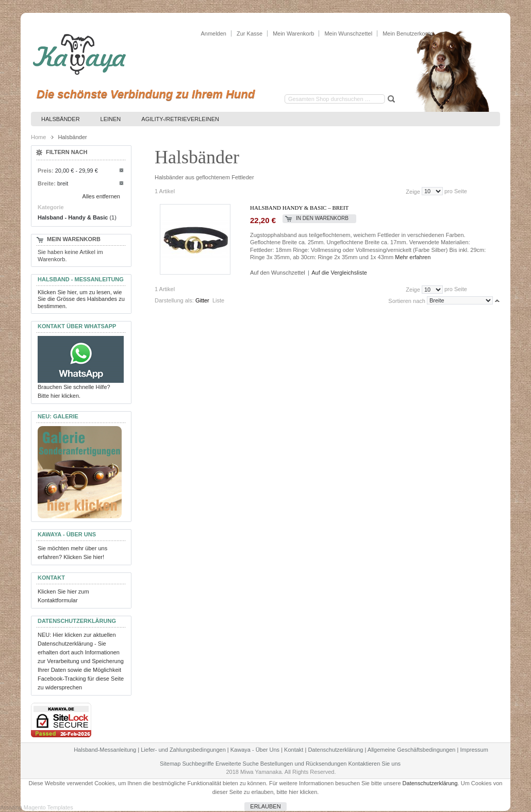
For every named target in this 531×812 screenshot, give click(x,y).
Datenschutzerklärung (335, 750)
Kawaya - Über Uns (255, 750)
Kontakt (294, 750)
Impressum (474, 750)
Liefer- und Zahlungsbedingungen (183, 750)
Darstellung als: (174, 300)
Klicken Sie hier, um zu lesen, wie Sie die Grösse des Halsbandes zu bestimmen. (81, 299)
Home (38, 137)
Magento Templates (48, 807)
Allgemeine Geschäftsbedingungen (412, 750)
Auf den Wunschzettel (278, 273)
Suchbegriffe (198, 764)
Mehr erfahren (413, 257)
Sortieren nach (407, 300)
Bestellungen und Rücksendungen (304, 764)
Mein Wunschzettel (348, 33)
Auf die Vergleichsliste (339, 273)
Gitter (202, 300)
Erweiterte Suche (237, 764)
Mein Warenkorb (293, 33)
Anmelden (213, 33)
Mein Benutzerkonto (408, 33)
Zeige (413, 191)
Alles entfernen (101, 196)
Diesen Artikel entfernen (122, 171)
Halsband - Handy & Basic (73, 217)
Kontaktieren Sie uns (375, 764)
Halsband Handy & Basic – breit (299, 208)
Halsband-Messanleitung (105, 750)
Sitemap (170, 764)
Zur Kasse (250, 33)
